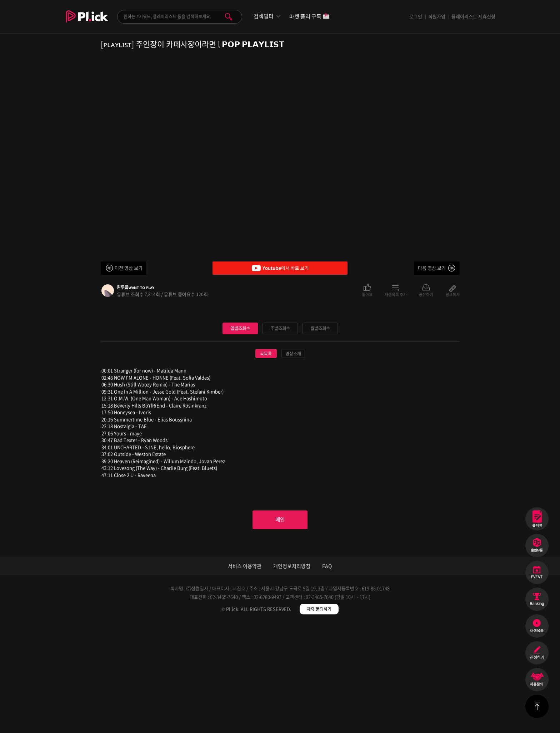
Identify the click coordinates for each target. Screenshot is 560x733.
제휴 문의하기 (319, 719)
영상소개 (293, 461)
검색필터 (264, 16)
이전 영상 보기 (129, 268)
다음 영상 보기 (432, 268)
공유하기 (426, 294)
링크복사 (452, 294)
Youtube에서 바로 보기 (280, 268)
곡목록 (266, 461)
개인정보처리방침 (292, 675)
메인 (280, 628)
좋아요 (367, 294)
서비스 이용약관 (245, 675)
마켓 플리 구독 (309, 17)
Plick (87, 22)
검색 (229, 17)
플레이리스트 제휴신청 (473, 16)
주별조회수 (280, 436)
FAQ (327, 675)
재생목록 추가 (396, 294)
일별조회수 (240, 436)
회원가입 (437, 16)
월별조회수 (320, 436)
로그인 (416, 16)
